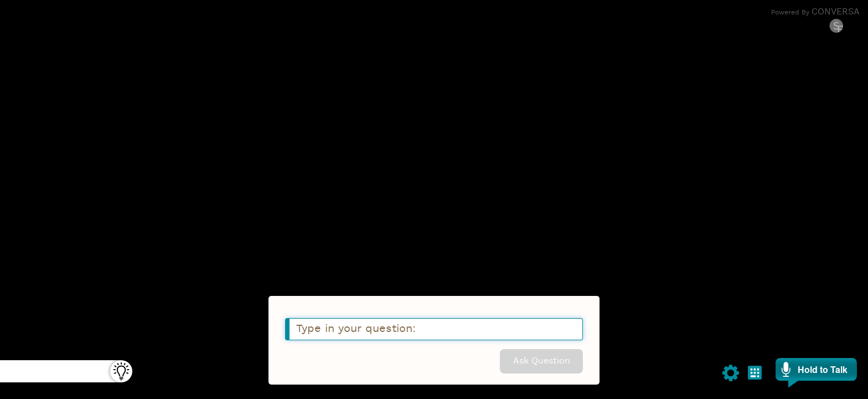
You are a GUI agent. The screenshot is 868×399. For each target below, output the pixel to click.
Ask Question (542, 361)
